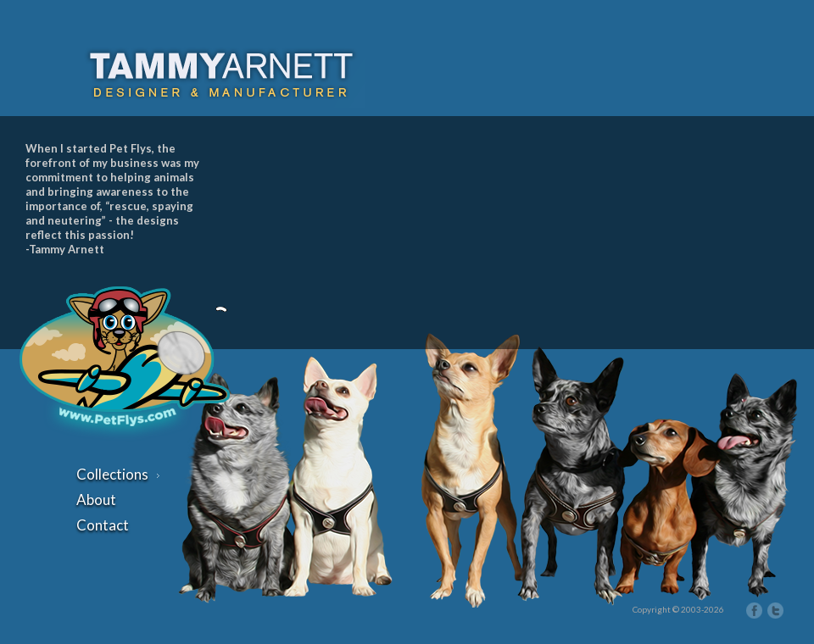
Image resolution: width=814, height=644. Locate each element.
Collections (118, 474)
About (96, 500)
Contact (103, 525)
